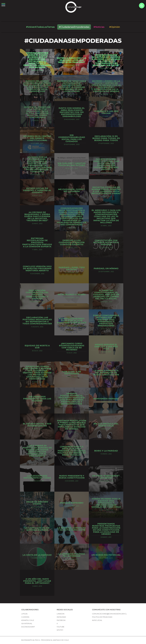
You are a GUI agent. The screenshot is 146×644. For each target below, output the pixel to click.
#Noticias (99, 27)
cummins (25, 617)
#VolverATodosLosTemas (40, 27)
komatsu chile (28, 620)
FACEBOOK (61, 620)
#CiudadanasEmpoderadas (74, 27)
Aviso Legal (97, 620)
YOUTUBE (61, 627)
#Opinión (115, 27)
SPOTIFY (60, 630)
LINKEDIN (61, 614)
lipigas (24, 614)
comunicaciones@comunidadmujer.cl (109, 614)
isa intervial (27, 624)
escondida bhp (28, 627)
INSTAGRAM (61, 617)
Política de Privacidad (102, 617)
